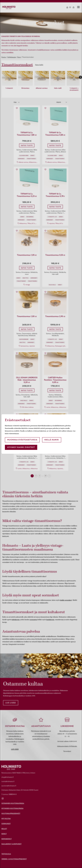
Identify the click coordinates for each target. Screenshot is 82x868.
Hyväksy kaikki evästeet (21, 447)
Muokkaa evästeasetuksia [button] (22, 440)
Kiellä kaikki (52, 440)
